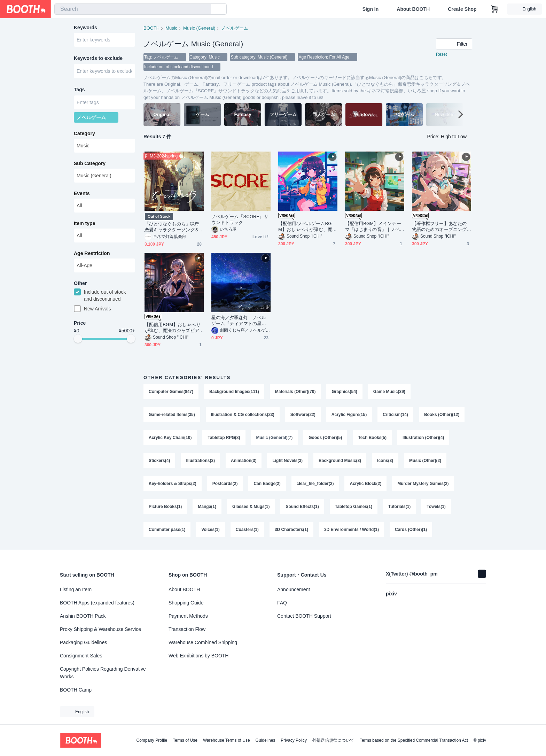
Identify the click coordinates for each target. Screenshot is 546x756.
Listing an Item (76, 589)
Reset (441, 54)
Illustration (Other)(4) (423, 438)
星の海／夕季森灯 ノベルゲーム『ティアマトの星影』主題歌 (239, 321)
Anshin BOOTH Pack (83, 616)
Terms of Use (185, 740)
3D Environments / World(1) (352, 530)
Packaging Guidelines (83, 642)
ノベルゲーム (235, 28)
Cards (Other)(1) (411, 530)
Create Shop (462, 9)
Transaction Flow (187, 629)
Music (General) (199, 28)
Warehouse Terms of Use (227, 740)
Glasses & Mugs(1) (251, 507)
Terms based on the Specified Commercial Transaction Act (414, 740)
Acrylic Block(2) (365, 484)
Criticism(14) (395, 415)
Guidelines (266, 740)
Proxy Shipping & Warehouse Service (100, 629)
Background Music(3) (340, 461)
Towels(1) (436, 507)
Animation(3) (244, 461)
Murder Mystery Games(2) (423, 484)
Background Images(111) (234, 392)
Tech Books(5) (372, 438)
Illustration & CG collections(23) (243, 415)
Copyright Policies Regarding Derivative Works (103, 673)
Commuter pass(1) (167, 530)
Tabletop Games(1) (354, 507)
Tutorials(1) (399, 507)
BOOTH (151, 28)
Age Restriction (92, 253)
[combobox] (133, 9)
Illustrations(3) (200, 461)
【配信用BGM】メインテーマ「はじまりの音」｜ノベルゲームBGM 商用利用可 (373, 227)
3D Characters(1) (291, 530)
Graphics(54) (344, 392)
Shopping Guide (186, 603)
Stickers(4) (159, 461)
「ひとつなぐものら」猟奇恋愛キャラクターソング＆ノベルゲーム (172, 227)
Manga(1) (207, 507)
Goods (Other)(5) (325, 438)
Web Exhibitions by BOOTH (198, 656)
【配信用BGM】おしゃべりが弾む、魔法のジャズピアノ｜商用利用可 (173, 328)
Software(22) (303, 415)
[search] (204, 9)
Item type (84, 223)
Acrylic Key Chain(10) (170, 438)
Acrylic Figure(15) (349, 415)
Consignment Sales (81, 656)
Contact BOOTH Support (304, 616)
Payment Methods (188, 616)
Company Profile (152, 740)
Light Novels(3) (287, 461)
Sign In (371, 9)
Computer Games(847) (171, 392)
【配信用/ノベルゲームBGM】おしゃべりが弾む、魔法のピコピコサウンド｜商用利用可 (307, 227)
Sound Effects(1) (302, 507)
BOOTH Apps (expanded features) (97, 603)
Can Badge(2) (267, 484)
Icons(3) (385, 461)
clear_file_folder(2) (315, 484)
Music (171, 28)
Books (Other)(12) (442, 415)
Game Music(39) (389, 392)
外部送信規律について (333, 740)
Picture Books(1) (165, 507)
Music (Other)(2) (425, 461)
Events (82, 193)
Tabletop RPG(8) (224, 438)
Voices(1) (210, 530)
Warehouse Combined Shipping (203, 642)
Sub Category (90, 163)
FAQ (282, 603)
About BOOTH (413, 9)
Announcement (294, 589)
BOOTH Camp (76, 690)
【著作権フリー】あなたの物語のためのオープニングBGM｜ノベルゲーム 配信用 (441, 227)
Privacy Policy (294, 740)
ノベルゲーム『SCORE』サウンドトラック (240, 219)
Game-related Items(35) (172, 415)
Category (84, 133)
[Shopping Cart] (495, 9)
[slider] (78, 339)
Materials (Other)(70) (295, 392)
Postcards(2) (225, 484)
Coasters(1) (247, 530)
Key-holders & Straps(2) (173, 484)
